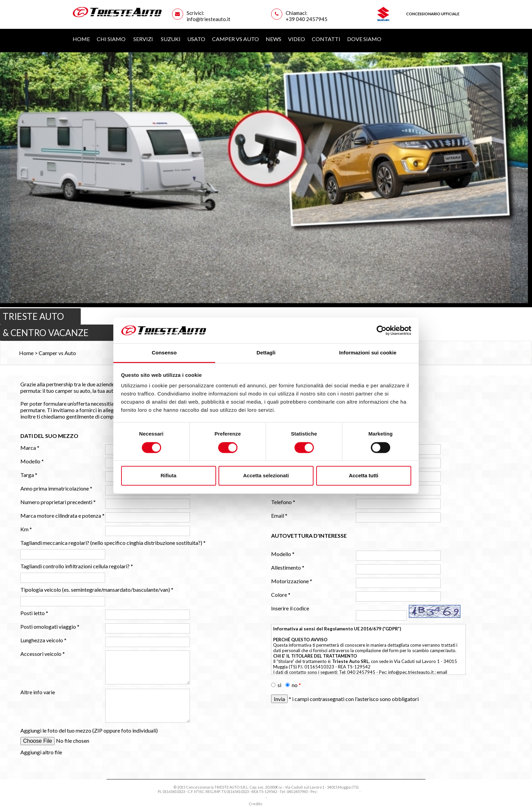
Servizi (144, 39)
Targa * (29, 475)
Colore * (281, 595)
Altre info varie (38, 692)
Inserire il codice (290, 608)
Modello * (32, 461)
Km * (26, 529)
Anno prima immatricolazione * (56, 488)
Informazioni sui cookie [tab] (368, 353)
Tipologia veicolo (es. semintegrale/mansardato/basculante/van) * (97, 589)
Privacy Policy (253, 798)
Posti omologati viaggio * (50, 626)
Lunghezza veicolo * (43, 640)
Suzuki (171, 39)
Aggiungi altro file (41, 752)
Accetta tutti (364, 476)
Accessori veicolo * (43, 654)
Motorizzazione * (292, 581)
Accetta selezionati (266, 476)
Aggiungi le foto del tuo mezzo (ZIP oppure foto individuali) (89, 730)
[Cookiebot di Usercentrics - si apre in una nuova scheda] (382, 330)
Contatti (326, 39)
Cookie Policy (279, 798)
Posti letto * (34, 613)
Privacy (368, 791)
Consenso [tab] (164, 353)
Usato (196, 39)
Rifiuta (168, 476)
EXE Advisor (273, 804)
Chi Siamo (112, 39)
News (273, 39)
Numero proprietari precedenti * (58, 502)
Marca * (30, 448)
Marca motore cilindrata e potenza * (62, 515)
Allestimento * (288, 567)
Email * (279, 515)
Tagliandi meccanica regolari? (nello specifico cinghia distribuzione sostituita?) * (113, 543)
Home (81, 39)
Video (297, 39)
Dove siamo (364, 39)
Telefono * (283, 502)
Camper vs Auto (235, 39)
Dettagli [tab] (266, 353)
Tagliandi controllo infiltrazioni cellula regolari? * (77, 566)
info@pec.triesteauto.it (411, 672)
